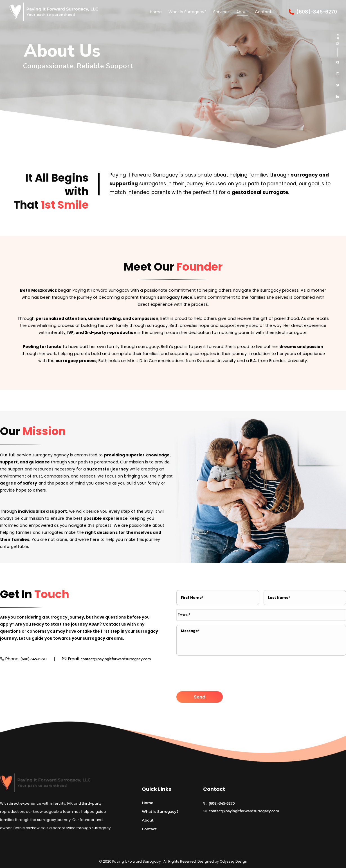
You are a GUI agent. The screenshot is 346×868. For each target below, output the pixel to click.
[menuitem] (156, 12)
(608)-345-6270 (313, 12)
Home (148, 803)
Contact (149, 829)
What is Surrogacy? (160, 811)
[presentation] (219, 674)
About (148, 820)
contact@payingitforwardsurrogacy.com (116, 659)
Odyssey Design (233, 861)
